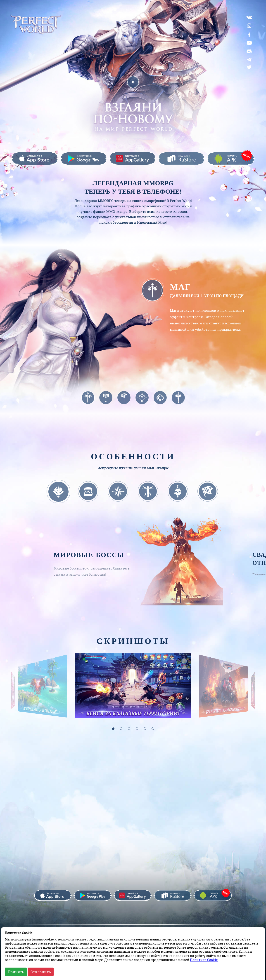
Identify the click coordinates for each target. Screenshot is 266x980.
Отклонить (41, 972)
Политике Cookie (204, 960)
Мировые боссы (89, 551)
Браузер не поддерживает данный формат (206, 356)
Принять (16, 972)
